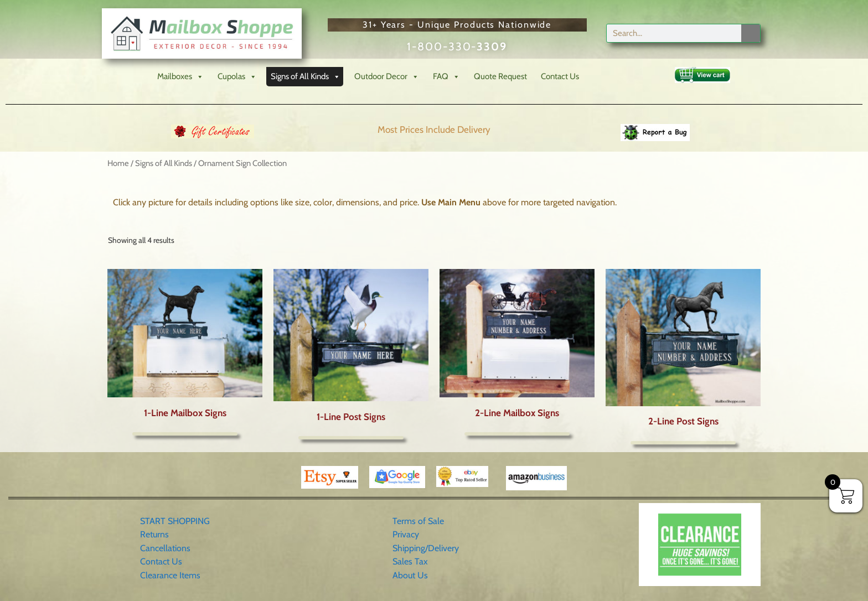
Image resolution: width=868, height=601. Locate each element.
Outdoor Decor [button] (387, 77)
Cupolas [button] (237, 77)
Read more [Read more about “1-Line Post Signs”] (351, 438)
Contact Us (560, 76)
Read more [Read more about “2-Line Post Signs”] (683, 443)
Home (118, 163)
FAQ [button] (446, 77)
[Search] (751, 33)
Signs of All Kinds (164, 163)
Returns (154, 534)
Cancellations (165, 548)
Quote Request (500, 76)
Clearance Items (170, 575)
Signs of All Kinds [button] (306, 77)
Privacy (406, 534)
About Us (410, 575)
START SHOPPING (175, 521)
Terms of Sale (418, 521)
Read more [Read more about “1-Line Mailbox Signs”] (185, 434)
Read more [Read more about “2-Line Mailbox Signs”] (517, 434)
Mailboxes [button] (180, 77)
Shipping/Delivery (426, 548)
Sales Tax (410, 561)
